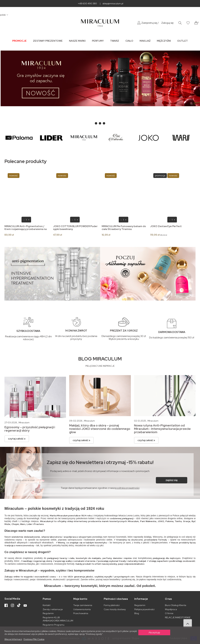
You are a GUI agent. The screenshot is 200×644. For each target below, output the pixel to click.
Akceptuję (154, 632)
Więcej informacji (13, 639)
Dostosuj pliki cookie (34, 639)
